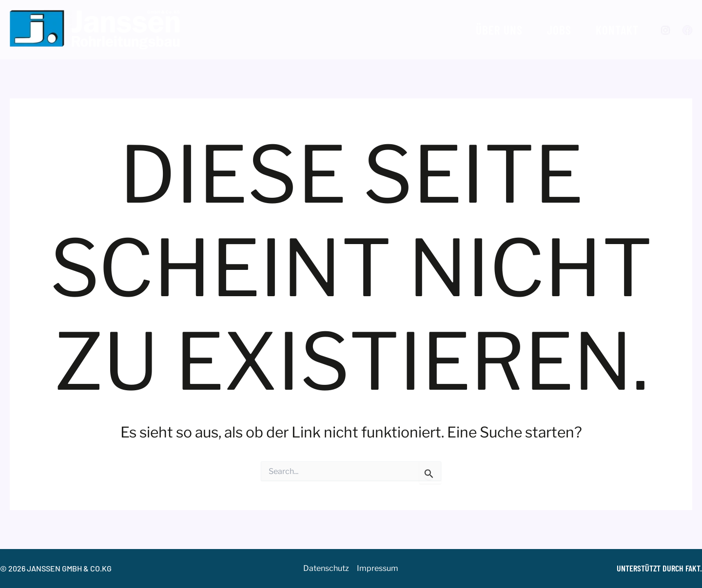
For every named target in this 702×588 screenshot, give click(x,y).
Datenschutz (326, 568)
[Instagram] (665, 30)
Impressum (378, 568)
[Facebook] (687, 30)
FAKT (693, 568)
